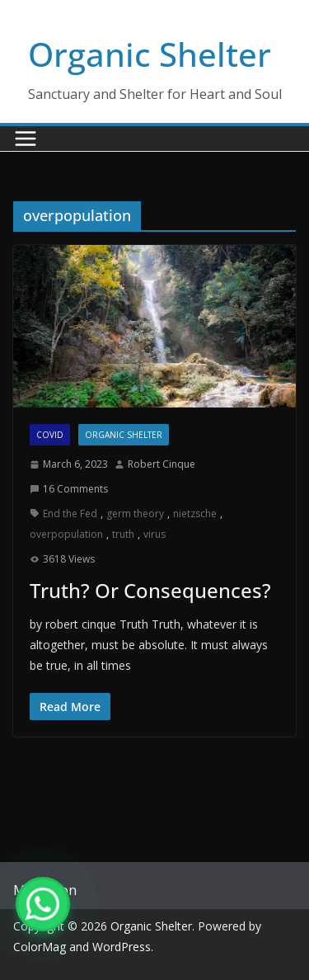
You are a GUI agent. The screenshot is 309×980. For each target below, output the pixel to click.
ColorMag (40, 947)
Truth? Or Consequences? (150, 590)
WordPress (122, 947)
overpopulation (66, 534)
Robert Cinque (162, 464)
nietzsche (195, 514)
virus (154, 534)
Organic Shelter (150, 54)
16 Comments (69, 489)
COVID (50, 435)
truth (123, 534)
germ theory (135, 514)
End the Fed (70, 514)
